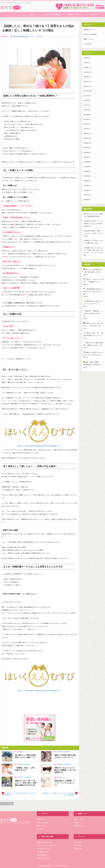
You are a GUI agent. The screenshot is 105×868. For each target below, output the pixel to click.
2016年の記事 (78, 845)
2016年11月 (87, 138)
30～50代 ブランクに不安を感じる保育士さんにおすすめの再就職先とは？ (20, 794)
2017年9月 (87, 96)
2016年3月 (87, 176)
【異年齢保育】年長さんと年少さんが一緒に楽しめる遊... (93, 292)
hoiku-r (41, 36)
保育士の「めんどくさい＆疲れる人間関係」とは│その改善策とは (65, 770)
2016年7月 (87, 157)
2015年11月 (87, 195)
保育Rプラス (16, 820)
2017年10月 (87, 91)
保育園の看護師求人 (43, 855)
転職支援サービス (79, 826)
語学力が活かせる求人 (43, 849)
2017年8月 (87, 100)
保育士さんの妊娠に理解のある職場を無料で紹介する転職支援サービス (40, 446)
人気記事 (31, 14)
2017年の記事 (78, 842)
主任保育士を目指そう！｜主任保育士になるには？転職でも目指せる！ (93, 224)
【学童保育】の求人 (43, 852)
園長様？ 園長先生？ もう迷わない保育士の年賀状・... (93, 313)
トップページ (10, 14)
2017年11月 (87, 86)
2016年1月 (87, 186)
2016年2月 (87, 181)
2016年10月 (87, 143)
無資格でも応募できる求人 (44, 842)
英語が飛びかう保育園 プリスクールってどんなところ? (65, 783)
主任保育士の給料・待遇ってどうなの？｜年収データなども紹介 (93, 233)
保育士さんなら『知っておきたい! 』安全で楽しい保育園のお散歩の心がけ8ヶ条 (26, 783)
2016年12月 (87, 134)
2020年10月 (87, 72)
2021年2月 (87, 58)
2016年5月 (87, 167)
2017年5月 (87, 115)
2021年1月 (87, 63)
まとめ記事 (95, 14)
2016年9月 (87, 148)
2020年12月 (87, 67)
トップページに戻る (7, 804)
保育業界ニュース (89, 30)
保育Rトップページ (79, 819)
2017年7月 (87, 105)
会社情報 (76, 822)
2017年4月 (87, 119)
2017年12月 (87, 82)
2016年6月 (87, 162)
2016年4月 (87, 171)
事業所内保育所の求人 (43, 858)
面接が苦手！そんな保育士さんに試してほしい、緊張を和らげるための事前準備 (59, 794)
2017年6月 (87, 110)
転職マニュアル (74, 14)
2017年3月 (87, 124)
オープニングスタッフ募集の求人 (46, 845)
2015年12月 (87, 190)
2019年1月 (87, 77)
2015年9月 (87, 200)
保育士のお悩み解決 (52, 14)
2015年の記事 (78, 849)
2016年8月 (87, 152)
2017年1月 (87, 129)
